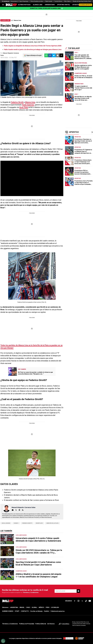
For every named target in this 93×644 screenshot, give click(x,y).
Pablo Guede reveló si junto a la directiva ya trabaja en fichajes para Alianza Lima (33, 49)
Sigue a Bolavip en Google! (34, 55)
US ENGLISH (55, 607)
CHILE (28, 607)
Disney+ (16, 523)
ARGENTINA (14, 607)
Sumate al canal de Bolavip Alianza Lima (46, 8)
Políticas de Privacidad (27, 624)
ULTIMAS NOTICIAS (24, 5)
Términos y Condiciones (31, 592)
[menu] (3, 5)
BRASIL (22, 607)
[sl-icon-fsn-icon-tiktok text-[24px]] (86, 601)
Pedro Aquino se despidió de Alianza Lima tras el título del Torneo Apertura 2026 (33, 46)
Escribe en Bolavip (36, 611)
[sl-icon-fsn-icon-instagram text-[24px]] (78, 601)
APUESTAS (76, 5)
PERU (48, 607)
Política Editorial (41, 624)
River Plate (24, 107)
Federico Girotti (17, 102)
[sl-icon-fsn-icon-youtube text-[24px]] (90, 601)
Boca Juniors (6, 523)
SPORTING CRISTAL (64, 5)
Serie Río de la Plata (52, 523)
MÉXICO (41, 607)
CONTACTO (25, 611)
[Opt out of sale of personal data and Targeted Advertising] (3, 641)
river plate (39, 523)
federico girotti (27, 523)
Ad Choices (51, 624)
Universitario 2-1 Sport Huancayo (19, 1)
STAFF (17, 611)
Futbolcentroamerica (58, 611)
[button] (50, 55)
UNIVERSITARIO (50, 5)
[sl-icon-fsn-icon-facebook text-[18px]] (75, 601)
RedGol (47, 611)
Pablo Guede (49, 1)
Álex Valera (67, 1)
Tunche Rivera (58, 1)
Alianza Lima (17, 20)
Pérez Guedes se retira (37, 1)
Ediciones (5, 607)
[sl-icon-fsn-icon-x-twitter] (82, 601)
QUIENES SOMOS (8, 611)
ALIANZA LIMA (38, 5)
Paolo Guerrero (28, 105)
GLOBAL (34, 607)
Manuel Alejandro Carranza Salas (24, 507)
